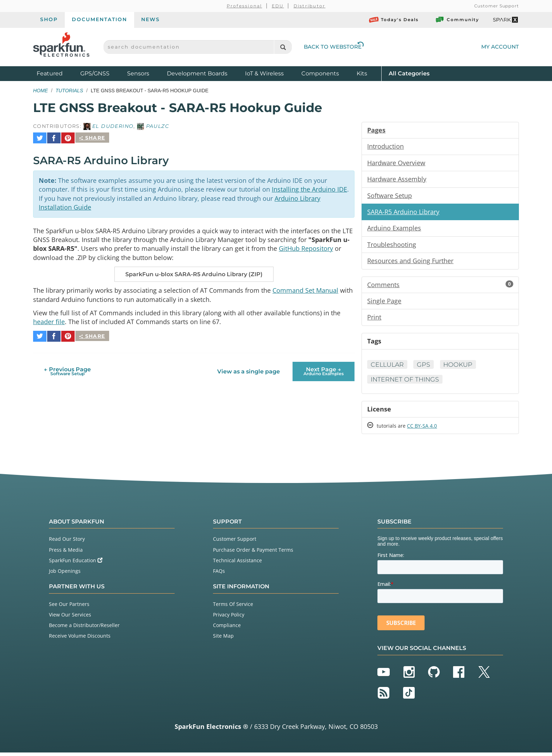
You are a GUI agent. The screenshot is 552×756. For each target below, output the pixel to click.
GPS (425, 367)
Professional (244, 6)
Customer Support (497, 6)
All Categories (409, 73)
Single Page (384, 303)
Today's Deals (394, 20)
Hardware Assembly (397, 180)
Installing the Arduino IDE (309, 186)
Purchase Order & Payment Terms (253, 553)
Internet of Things (406, 382)
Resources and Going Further (410, 262)
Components (320, 73)
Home (40, 91)
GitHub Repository (306, 247)
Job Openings (65, 574)
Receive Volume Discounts (80, 639)
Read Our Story (67, 542)
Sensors (138, 73)
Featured (57, 73)
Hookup (460, 367)
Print (374, 320)
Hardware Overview (396, 163)
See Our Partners (69, 608)
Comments (440, 286)
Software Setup (390, 196)
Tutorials (69, 91)
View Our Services (70, 618)
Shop (49, 19)
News (150, 19)
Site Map (223, 639)
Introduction (385, 147)
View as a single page (249, 368)
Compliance (227, 629)
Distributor (310, 6)
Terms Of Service (233, 608)
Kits (362, 73)
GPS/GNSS (95, 73)
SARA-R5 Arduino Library (403, 213)
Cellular (388, 367)
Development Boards (197, 73)
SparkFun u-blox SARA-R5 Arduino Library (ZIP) (194, 273)
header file (49, 321)
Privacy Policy (229, 618)
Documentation (99, 19)
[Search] (283, 47)
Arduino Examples (394, 229)
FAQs (219, 574)
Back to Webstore (334, 47)
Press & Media (66, 553)
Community (457, 20)
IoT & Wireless (264, 73)
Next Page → (324, 368)
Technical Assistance (237, 564)
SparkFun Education (76, 564)
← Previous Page (67, 368)
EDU (278, 6)
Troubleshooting (392, 246)
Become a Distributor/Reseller (84, 629)
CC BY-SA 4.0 (422, 429)
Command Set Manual (305, 289)
